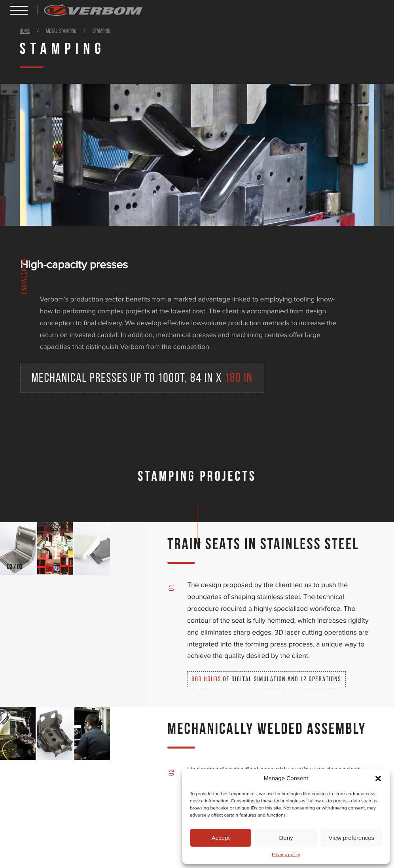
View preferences (352, 838)
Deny (286, 838)
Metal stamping (62, 31)
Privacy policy (286, 855)
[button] (378, 779)
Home (25, 31)
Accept (221, 838)
